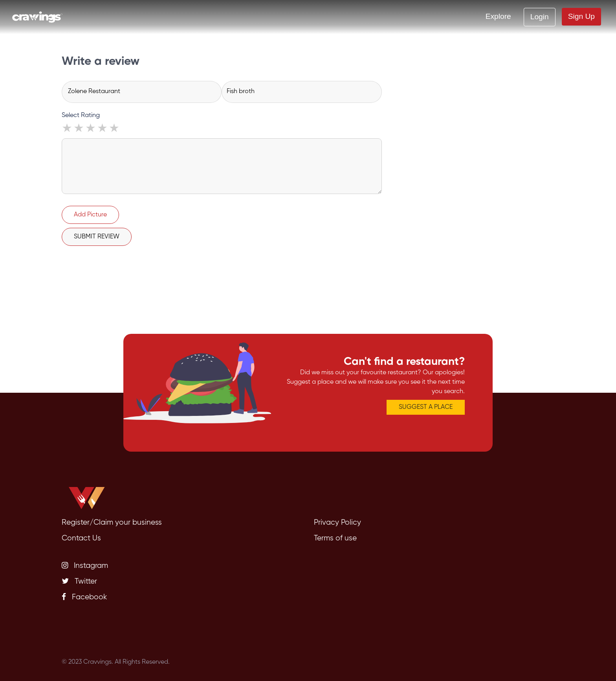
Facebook (84, 597)
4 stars (103, 129)
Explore (498, 16)
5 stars (115, 129)
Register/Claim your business (112, 523)
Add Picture (90, 215)
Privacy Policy (337, 523)
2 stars (79, 129)
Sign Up (581, 16)
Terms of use (335, 538)
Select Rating (81, 115)
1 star (68, 129)
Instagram (85, 566)
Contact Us (81, 538)
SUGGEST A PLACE (426, 407)
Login (540, 17)
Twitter (79, 581)
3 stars (91, 129)
